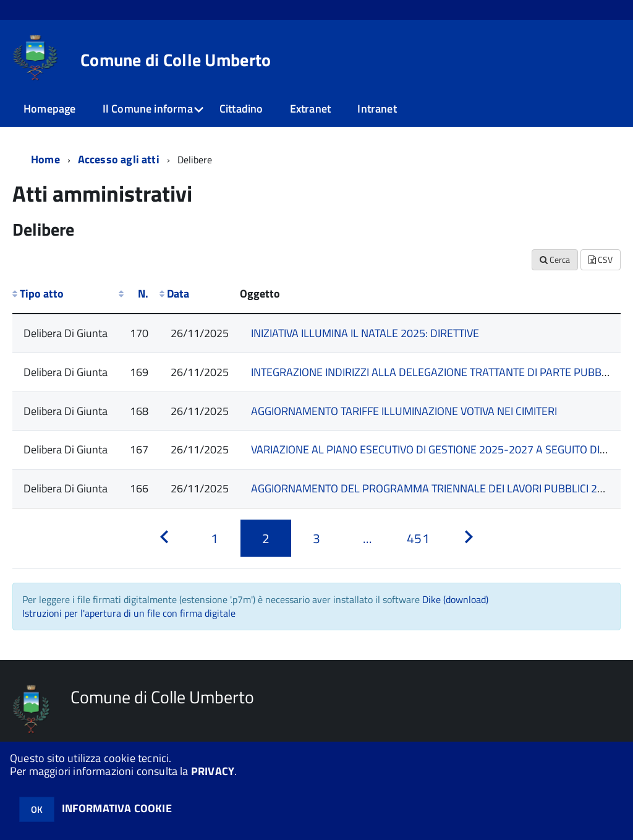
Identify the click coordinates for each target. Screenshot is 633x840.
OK (37, 809)
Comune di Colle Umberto (176, 60)
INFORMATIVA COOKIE (117, 808)
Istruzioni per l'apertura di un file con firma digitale (129, 613)
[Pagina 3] (316, 538)
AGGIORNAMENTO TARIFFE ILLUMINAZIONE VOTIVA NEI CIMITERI (404, 411)
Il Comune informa (148, 109)
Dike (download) (455, 599)
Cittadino (241, 109)
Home (45, 159)
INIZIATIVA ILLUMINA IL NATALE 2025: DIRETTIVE (365, 333)
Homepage (49, 109)
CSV (601, 259)
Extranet (310, 109)
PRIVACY (213, 771)
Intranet (377, 109)
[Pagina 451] (418, 538)
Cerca (555, 259)
